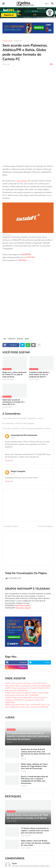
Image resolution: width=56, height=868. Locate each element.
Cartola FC (18, 41)
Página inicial (7, 41)
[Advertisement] (28, 96)
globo (27, 339)
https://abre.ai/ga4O (23, 605)
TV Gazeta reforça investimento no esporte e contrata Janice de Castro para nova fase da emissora (35, 831)
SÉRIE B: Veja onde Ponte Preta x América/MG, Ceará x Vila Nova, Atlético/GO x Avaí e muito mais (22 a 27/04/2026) (27, 706)
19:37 (13, 438)
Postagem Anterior (11, 526)
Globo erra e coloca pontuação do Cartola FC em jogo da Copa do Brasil (14, 375)
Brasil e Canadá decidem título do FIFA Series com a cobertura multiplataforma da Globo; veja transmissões (34, 780)
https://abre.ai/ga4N (23, 608)
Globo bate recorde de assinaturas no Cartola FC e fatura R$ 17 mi (13, 402)
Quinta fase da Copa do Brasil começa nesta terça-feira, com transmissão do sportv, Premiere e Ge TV (36, 753)
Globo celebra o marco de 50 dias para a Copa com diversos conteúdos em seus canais (35, 843)
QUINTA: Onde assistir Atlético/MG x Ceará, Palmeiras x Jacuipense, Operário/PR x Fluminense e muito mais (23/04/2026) (26, 700)
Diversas (20, 339)
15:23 (13, 474)
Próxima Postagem (45, 526)
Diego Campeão (18, 471)
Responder (9, 461)
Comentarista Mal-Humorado (24, 435)
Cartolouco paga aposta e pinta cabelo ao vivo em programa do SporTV (39, 375)
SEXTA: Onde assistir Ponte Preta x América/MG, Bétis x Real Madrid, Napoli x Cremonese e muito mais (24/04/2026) (28, 685)
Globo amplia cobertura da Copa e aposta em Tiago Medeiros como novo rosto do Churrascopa (34, 766)
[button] (3, 4)
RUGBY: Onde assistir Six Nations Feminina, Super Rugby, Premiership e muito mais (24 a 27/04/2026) (27, 694)
